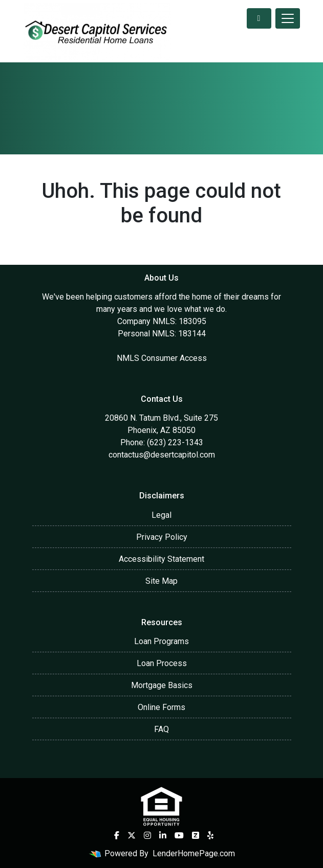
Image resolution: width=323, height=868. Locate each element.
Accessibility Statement (161, 559)
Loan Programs (161, 641)
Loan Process (162, 663)
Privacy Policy (162, 537)
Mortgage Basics (162, 685)
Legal (161, 515)
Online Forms (161, 707)
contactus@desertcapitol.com (162, 455)
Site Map (161, 581)
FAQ (161, 729)
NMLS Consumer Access (162, 358)
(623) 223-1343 (175, 442)
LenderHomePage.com (194, 853)
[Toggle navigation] (288, 18)
